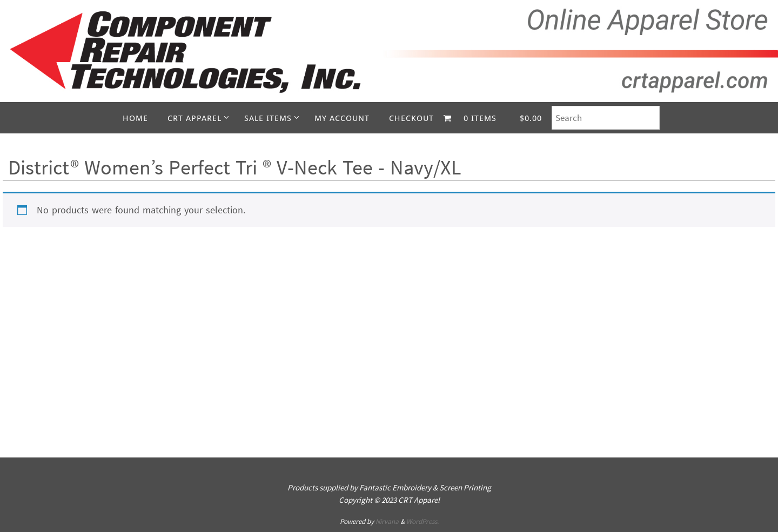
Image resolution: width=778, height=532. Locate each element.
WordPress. (422, 521)
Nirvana (387, 521)
